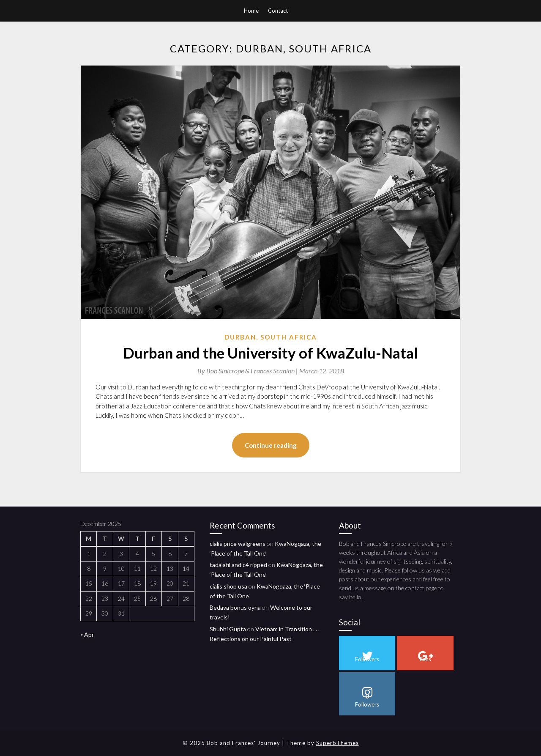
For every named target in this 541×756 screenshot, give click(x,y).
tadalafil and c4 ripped (238, 565)
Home (251, 11)
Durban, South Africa (271, 337)
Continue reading (271, 445)
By (248, 371)
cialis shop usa (228, 586)
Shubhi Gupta (228, 629)
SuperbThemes (337, 743)
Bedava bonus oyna (235, 607)
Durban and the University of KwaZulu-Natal (270, 353)
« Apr (87, 634)
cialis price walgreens (238, 544)
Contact (278, 11)
